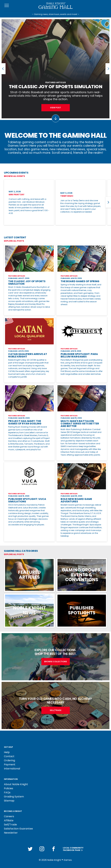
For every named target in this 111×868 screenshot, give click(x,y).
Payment (10, 764)
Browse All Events (14, 176)
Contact (9, 756)
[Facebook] (54, 849)
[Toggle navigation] (7, 6)
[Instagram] (42, 849)
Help (7, 752)
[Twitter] (30, 849)
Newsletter (11, 833)
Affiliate (9, 820)
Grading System (14, 797)
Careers (9, 816)
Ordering (9, 760)
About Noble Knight (16, 784)
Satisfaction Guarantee (18, 829)
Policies (9, 788)
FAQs (7, 792)
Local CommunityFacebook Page (73, 849)
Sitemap (9, 801)
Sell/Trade (10, 825)
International (12, 769)
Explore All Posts (14, 241)
